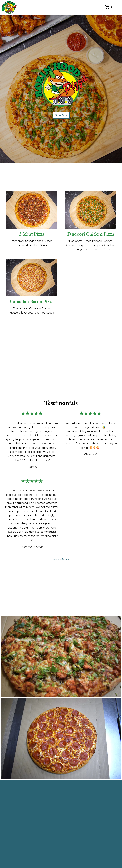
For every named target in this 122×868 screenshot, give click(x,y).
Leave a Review (61, 559)
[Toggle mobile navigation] (117, 7)
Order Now (61, 115)
